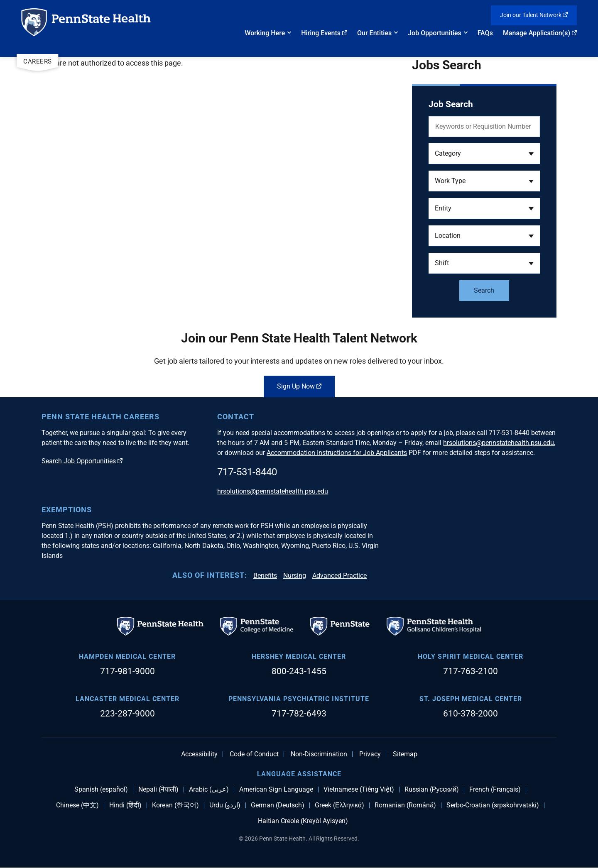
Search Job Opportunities (82, 461)
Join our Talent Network (534, 15)
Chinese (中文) (77, 805)
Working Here (265, 33)
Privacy (370, 754)
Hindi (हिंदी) (125, 805)
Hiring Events (324, 33)
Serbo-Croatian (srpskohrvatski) (493, 805)
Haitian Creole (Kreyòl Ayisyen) (303, 821)
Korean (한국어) (175, 805)
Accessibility (199, 754)
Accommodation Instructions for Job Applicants (337, 453)
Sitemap (405, 754)
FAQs (485, 33)
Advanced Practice (339, 576)
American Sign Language (276, 790)
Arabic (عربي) (209, 790)
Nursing (295, 576)
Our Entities (374, 33)
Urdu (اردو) (225, 805)
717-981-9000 (127, 671)
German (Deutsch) (278, 805)
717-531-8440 (247, 472)
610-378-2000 (471, 714)
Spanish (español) (101, 790)
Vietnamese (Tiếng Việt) (359, 790)
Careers (38, 61)
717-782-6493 (299, 714)
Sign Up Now (299, 386)
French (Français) (495, 790)
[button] (484, 154)
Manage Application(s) (540, 33)
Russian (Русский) (432, 790)
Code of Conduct (254, 754)
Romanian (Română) (405, 805)
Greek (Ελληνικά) (339, 805)
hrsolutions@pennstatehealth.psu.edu (499, 443)
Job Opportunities (435, 33)
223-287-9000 (127, 714)
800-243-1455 (299, 671)
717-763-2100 (471, 671)
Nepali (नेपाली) (158, 790)
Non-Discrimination (319, 754)
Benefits (265, 576)
